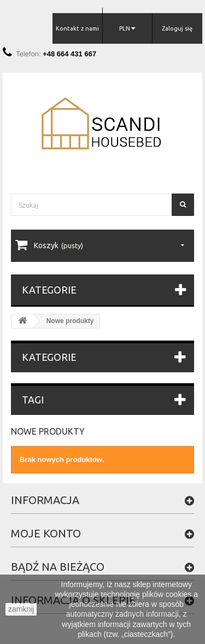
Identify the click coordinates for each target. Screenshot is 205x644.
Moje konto (46, 533)
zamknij (21, 609)
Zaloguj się (177, 28)
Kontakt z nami (77, 28)
